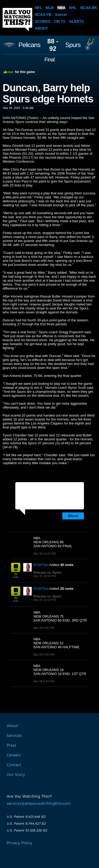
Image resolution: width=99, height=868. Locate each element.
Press (11, 746)
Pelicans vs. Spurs (48, 573)
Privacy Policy (19, 843)
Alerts (77, 21)
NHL (73, 8)
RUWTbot (41, 565)
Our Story (16, 775)
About (41, 28)
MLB (50, 8)
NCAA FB (43, 15)
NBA (61, 8)
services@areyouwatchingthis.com (39, 804)
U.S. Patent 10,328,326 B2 (27, 830)
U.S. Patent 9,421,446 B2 (26, 817)
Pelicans (29, 45)
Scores (43, 21)
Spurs (73, 45)
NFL (38, 8)
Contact (14, 765)
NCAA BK (89, 8)
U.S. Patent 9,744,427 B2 (26, 824)
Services (14, 736)
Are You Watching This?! (17, 20)
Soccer (61, 15)
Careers (14, 755)
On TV (60, 21)
